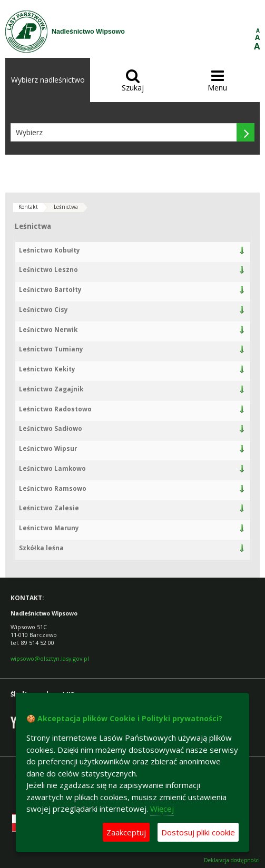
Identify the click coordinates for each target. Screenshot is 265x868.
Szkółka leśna (41, 548)
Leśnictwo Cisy (43, 310)
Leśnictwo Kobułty (50, 250)
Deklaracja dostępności (232, 860)
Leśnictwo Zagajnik (51, 389)
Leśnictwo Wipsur (48, 448)
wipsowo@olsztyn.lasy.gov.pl (50, 658)
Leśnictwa (66, 207)
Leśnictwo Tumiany (51, 349)
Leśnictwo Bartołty (50, 290)
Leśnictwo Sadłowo (51, 428)
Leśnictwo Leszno (48, 270)
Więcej (162, 809)
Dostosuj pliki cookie (198, 832)
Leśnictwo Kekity (47, 369)
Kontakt (28, 207)
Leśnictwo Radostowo (55, 409)
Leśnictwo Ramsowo (53, 488)
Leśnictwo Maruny (49, 528)
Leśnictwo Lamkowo (52, 468)
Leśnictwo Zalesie (49, 508)
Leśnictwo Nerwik (48, 330)
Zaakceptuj (126, 832)
